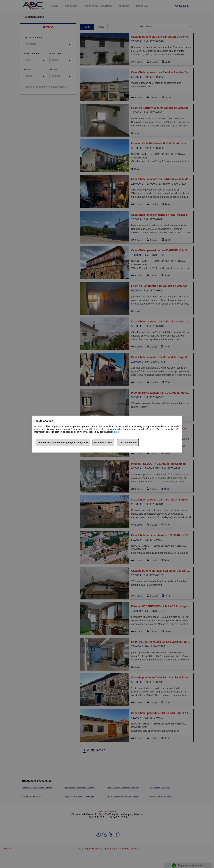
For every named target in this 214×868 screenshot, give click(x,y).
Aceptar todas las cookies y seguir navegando (63, 442)
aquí (116, 432)
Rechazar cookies (103, 442)
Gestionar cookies (128, 442)
